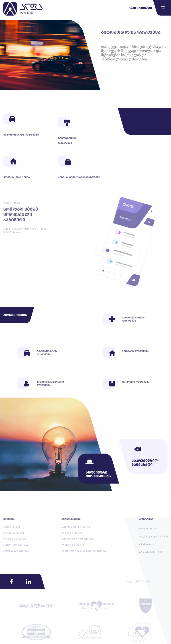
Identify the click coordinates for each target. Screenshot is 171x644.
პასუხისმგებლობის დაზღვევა (78, 539)
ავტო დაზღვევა (12, 527)
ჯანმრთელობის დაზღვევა (76, 527)
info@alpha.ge (146, 544)
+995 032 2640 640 (148, 529)
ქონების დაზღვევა (14, 533)
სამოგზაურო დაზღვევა (16, 545)
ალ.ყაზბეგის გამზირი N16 (153, 536)
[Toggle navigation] (163, 7)
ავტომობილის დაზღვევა (131, 32)
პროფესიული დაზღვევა (16, 551)
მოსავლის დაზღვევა (15, 539)
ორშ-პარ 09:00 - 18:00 (151, 552)
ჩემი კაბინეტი (140, 8)
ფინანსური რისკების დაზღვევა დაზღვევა (84, 551)
